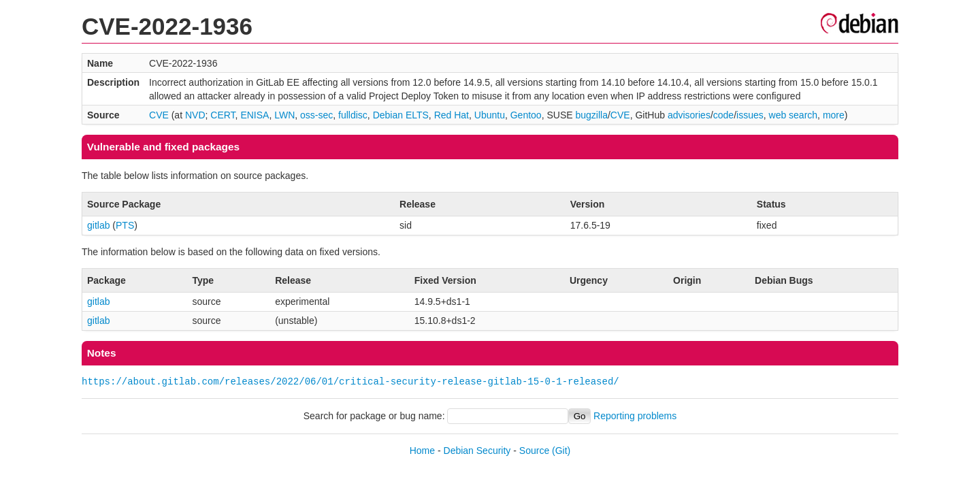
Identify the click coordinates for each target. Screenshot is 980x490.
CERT (223, 115)
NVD (195, 115)
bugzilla (591, 115)
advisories (689, 115)
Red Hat (452, 115)
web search (794, 115)
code (723, 115)
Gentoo (526, 115)
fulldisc (353, 115)
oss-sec (316, 115)
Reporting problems (635, 416)
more (834, 115)
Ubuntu (490, 115)
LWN (284, 115)
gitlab (98, 225)
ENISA (255, 115)
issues (750, 115)
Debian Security (477, 451)
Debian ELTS (401, 115)
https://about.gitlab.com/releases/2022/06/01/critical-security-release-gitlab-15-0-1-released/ (350, 381)
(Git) (561, 451)
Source (534, 451)
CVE (159, 115)
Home (422, 451)
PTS (125, 225)
